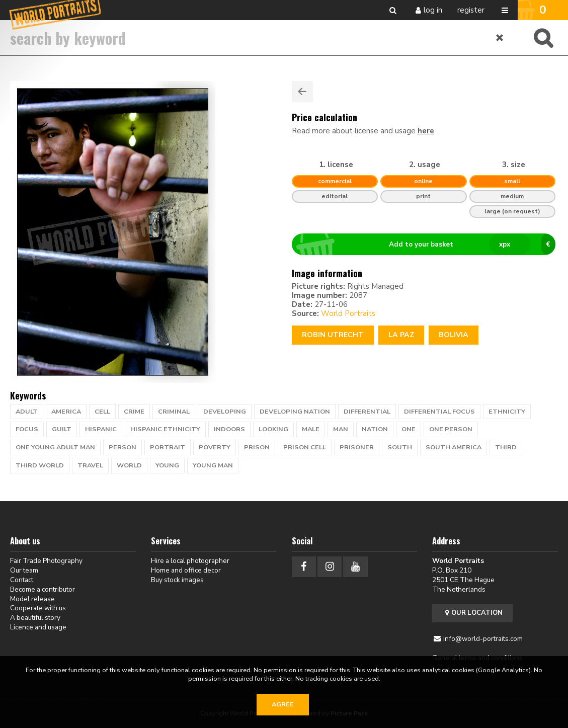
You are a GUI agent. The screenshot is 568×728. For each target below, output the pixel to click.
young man (213, 465)
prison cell (305, 447)
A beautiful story (35, 618)
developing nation (295, 412)
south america (454, 447)
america (66, 412)
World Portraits (348, 313)
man (341, 429)
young (167, 465)
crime (134, 412)
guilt (62, 429)
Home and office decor (186, 570)
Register (471, 10)
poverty (215, 447)
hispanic (101, 429)
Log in (433, 10)
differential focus (439, 412)
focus (27, 429)
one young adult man (55, 447)
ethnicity (507, 412)
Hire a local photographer (190, 561)
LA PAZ (401, 335)
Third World (40, 465)
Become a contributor (43, 589)
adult (27, 412)
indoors (229, 429)
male (311, 429)
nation (375, 429)
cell (102, 412)
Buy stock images (177, 580)
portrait (168, 447)
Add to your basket (428, 245)
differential (367, 412)
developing (225, 412)
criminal (174, 412)
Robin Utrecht (333, 335)
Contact (22, 580)
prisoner (357, 447)
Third (506, 447)
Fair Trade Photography (46, 561)
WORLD (129, 465)
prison (257, 447)
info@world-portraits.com (483, 639)
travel (90, 465)
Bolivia (454, 335)
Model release (32, 599)
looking (273, 429)
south (400, 447)
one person (451, 429)
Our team (24, 570)
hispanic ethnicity (165, 429)
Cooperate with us (38, 608)
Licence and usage (38, 627)
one (409, 429)
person (123, 447)
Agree (283, 704)
